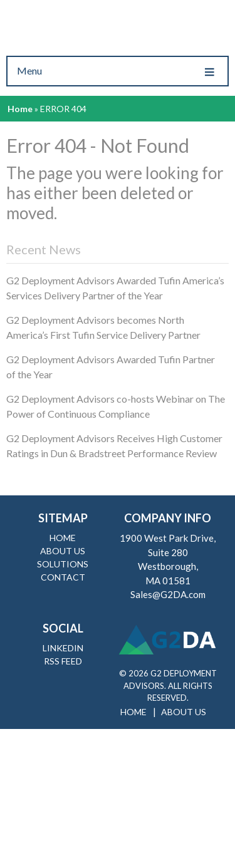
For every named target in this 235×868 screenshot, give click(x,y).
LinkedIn (63, 648)
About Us (63, 551)
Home (20, 109)
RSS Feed (63, 661)
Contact (63, 577)
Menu (118, 71)
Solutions (63, 564)
